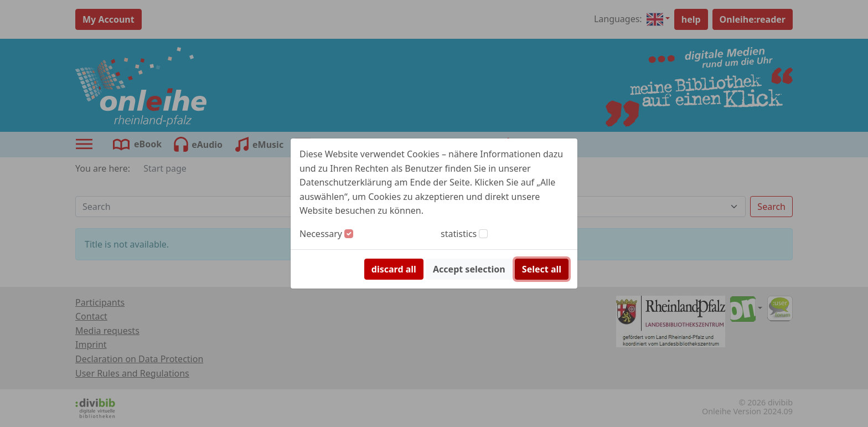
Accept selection (469, 269)
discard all (394, 269)
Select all (542, 269)
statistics (459, 234)
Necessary (321, 234)
